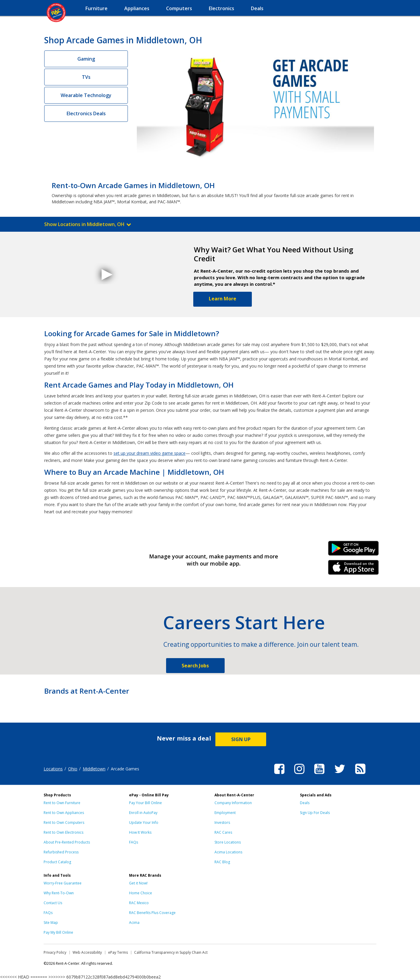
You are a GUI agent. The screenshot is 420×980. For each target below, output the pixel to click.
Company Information (233, 803)
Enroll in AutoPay (143, 813)
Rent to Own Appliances (64, 813)
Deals (305, 803)
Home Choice (141, 893)
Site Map (51, 923)
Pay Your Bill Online (145, 803)
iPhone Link (354, 569)
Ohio (73, 769)
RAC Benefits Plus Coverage (152, 913)
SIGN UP (241, 739)
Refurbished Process (61, 852)
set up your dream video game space (150, 453)
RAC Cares (223, 832)
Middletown (94, 769)
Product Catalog (57, 862)
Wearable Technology (86, 95)
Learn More (223, 299)
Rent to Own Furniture (62, 803)
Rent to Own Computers (64, 822)
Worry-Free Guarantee (63, 883)
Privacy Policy (55, 952)
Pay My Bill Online (58, 932)
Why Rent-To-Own (59, 893)
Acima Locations (228, 852)
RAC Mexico (139, 903)
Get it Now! (138, 883)
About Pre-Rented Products (67, 842)
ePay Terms (118, 952)
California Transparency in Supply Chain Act (171, 952)
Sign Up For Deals (315, 813)
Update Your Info (144, 822)
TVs (86, 77)
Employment (225, 813)
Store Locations (228, 842)
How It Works (140, 832)
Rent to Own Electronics (63, 832)
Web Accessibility (87, 952)
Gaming (86, 59)
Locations (53, 769)
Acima (134, 923)
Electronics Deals (86, 113)
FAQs (134, 842)
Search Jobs (195, 666)
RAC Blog (222, 862)
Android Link (354, 550)
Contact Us (53, 903)
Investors (222, 822)
